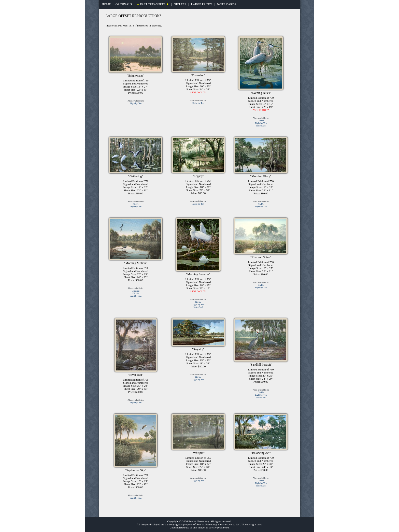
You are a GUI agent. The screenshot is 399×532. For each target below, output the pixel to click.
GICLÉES (180, 4)
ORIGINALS (124, 4)
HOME (106, 4)
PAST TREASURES (153, 4)
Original (136, 291)
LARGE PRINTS (202, 4)
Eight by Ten (136, 103)
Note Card (261, 126)
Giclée (261, 121)
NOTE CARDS (227, 4)
